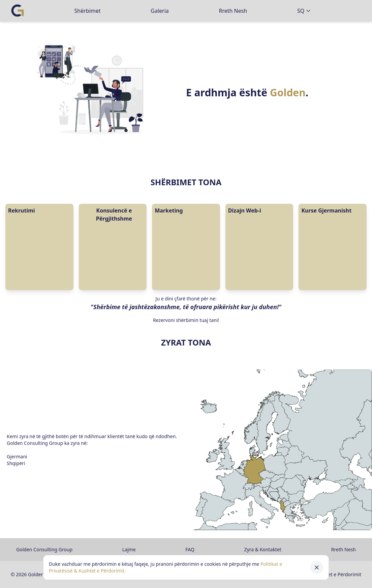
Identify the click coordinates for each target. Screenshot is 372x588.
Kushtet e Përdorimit (338, 574)
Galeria (160, 11)
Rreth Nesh (233, 11)
